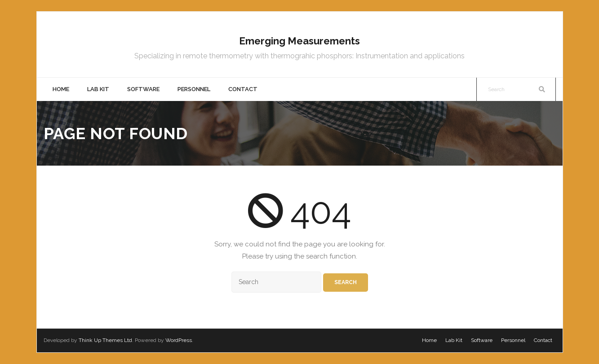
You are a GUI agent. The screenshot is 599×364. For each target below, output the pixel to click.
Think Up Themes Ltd (105, 340)
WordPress (179, 340)
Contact (543, 340)
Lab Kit (454, 340)
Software (482, 340)
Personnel (513, 340)
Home (429, 340)
